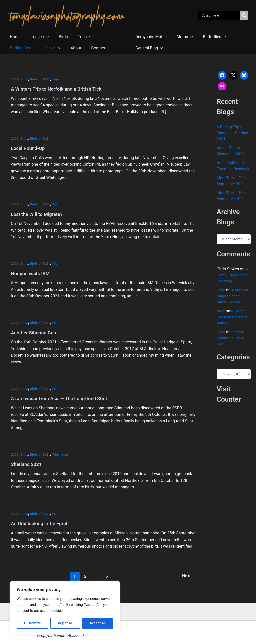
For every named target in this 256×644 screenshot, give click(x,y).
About (37, 48)
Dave (221, 296)
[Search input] (220, 15)
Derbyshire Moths (150, 37)
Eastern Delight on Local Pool (231, 344)
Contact (57, 48)
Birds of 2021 (41, 79)
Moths (182, 37)
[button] (43, 37)
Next (188, 575)
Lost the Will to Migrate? (38, 214)
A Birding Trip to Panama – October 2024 (233, 133)
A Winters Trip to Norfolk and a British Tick (59, 89)
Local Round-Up (29, 148)
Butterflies (209, 37)
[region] (65, 608)
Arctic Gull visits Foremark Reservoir (231, 169)
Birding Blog (106, 37)
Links (16, 48)
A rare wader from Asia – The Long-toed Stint (62, 398)
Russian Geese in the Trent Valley (233, 323)
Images (37, 37)
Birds (58, 37)
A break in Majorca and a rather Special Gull (233, 302)
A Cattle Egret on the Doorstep (233, 281)
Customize (33, 623)
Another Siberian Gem (36, 332)
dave (221, 317)
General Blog (148, 48)
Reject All (65, 623)
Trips (78, 37)
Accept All (98, 623)
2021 (15, 79)
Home (14, 37)
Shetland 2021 (27, 463)
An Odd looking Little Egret (41, 522)
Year (57, 204)
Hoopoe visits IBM (31, 273)
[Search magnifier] (244, 15)
